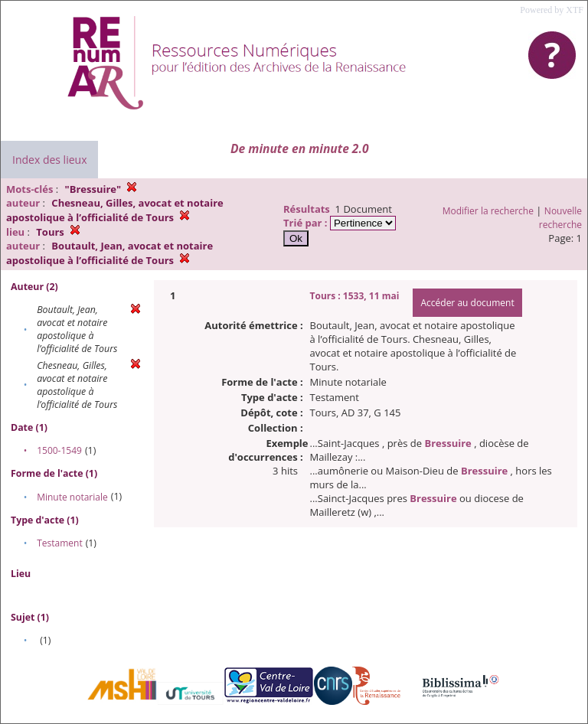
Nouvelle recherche (560, 218)
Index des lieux (49, 160)
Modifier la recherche (488, 211)
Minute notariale (72, 497)
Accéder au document (467, 303)
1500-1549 (59, 450)
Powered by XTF (552, 10)
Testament (60, 543)
